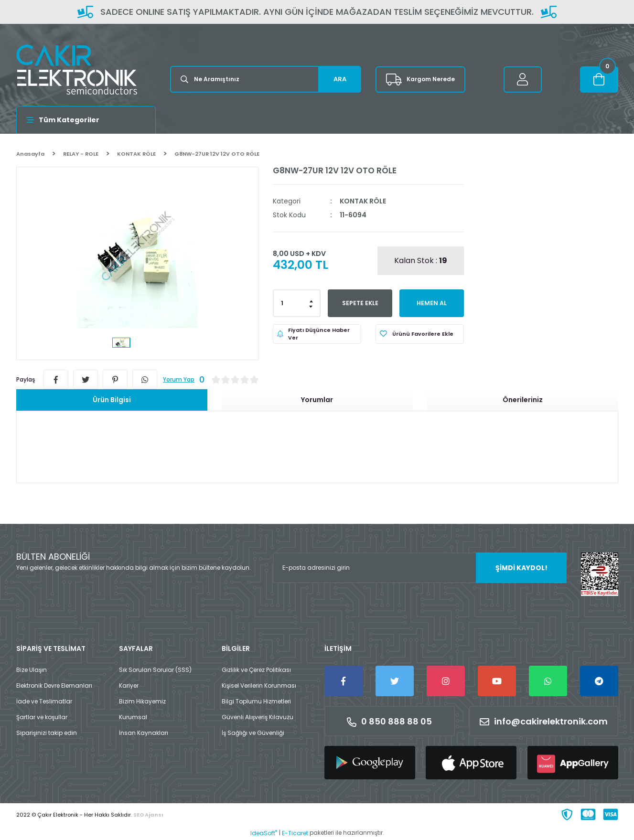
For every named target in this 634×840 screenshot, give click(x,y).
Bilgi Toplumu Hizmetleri (256, 701)
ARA (340, 79)
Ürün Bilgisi (112, 400)
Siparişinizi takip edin (47, 733)
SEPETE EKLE (360, 303)
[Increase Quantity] (312, 300)
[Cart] (599, 80)
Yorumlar (317, 400)
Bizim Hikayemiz (142, 701)
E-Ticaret (295, 833)
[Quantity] (297, 303)
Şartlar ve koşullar (42, 717)
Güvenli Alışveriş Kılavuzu (258, 717)
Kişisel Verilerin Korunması (259, 686)
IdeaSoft (264, 833)
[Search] (266, 79)
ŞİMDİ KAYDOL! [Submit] (521, 568)
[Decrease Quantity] (312, 306)
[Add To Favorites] (420, 334)
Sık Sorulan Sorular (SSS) (155, 670)
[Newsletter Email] (420, 568)
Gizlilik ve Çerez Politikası (256, 670)
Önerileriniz (523, 400)
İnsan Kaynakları (144, 733)
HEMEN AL (432, 303)
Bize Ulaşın (32, 670)
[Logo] (77, 69)
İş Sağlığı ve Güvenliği (253, 733)
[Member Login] (523, 80)
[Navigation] (86, 120)
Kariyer (129, 686)
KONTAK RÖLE (363, 201)
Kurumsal (133, 717)
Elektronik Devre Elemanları (54, 686)
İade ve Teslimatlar (44, 701)
